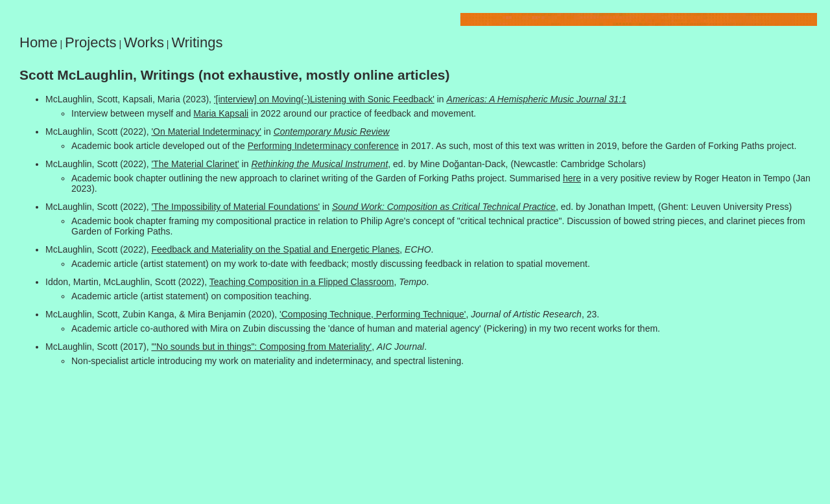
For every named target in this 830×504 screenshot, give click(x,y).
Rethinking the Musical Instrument (319, 164)
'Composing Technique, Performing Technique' (373, 314)
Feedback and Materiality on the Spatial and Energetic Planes (275, 249)
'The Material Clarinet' (195, 164)
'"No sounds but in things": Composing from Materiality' (261, 347)
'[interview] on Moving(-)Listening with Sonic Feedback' (324, 99)
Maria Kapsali (221, 113)
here (572, 178)
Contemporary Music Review (332, 132)
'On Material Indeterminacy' (206, 132)
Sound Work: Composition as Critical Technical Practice (444, 207)
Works (144, 42)
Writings (197, 42)
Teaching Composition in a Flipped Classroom (302, 282)
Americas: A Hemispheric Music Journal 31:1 (537, 99)
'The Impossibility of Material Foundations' (235, 207)
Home (39, 42)
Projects (90, 42)
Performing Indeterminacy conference (323, 146)
